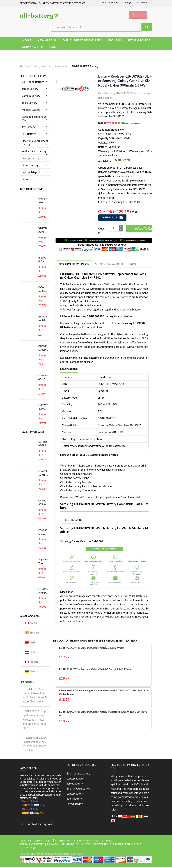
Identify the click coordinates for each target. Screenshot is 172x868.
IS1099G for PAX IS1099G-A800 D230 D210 (43, 261)
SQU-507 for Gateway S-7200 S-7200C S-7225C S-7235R (43, 563)
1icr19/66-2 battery (32, 845)
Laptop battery (75, 795)
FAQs (128, 3)
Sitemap (142, 3)
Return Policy (43, 842)
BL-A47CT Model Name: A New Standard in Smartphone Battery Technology (35, 696)
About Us (26, 842)
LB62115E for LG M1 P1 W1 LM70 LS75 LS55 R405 (43, 474)
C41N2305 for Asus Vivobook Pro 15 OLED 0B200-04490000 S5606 (43, 504)
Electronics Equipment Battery (35, 144)
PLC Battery (35, 135)
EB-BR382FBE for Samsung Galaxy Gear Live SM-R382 (43, 445)
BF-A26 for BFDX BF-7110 (43, 320)
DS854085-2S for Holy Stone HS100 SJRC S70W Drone (43, 379)
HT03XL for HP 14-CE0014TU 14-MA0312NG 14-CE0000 (43, 592)
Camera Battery (35, 97)
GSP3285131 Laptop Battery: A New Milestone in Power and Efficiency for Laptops (35, 721)
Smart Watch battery (79, 790)
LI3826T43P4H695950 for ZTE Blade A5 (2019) (43, 408)
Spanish (32, 634)
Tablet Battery (35, 90)
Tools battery (74, 800)
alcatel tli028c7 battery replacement (118, 845)
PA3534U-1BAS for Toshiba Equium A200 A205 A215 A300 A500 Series (43, 533)
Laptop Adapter (35, 173)
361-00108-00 (28, 849)
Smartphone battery (78, 774)
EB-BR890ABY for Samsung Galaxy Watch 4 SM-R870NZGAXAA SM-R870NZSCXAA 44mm (104, 694)
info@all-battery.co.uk (40, 825)
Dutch (31, 653)
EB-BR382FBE (74, 521)
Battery (32, 68)
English (31, 643)
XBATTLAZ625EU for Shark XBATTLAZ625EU (43, 231)
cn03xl (87, 845)
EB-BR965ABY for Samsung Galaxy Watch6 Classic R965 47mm (95, 670)
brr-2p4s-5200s (70, 845)
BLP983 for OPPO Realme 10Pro (43, 349)
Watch (46, 68)
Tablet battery (75, 785)
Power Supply (75, 805)
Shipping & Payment (109, 265)
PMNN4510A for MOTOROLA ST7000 (43, 202)
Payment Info (111, 3)
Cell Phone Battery (35, 83)
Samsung (61, 68)
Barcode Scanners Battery (35, 119)
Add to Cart (144, 229)
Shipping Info (83, 842)
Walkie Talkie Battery (35, 152)
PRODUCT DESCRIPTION (74, 265)
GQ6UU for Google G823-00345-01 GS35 (43, 290)
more (25, 180)
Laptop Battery (35, 159)
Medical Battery (35, 111)
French (31, 663)
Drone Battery (35, 166)
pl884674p (53, 845)
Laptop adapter (76, 779)
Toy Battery (35, 128)
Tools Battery (35, 104)
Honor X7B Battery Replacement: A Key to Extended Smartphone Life (35, 745)
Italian (31, 624)
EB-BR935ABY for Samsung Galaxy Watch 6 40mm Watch (92, 649)
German (32, 672)
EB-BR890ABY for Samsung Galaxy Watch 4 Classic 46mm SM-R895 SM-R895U (103, 715)
